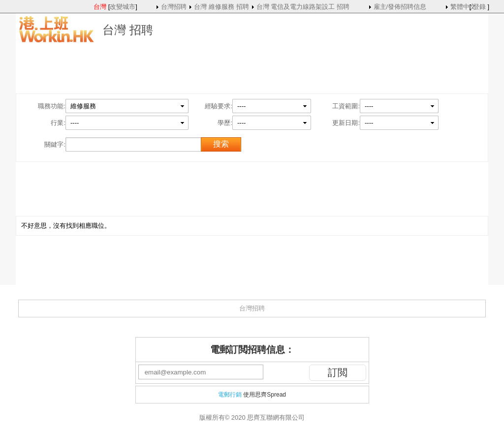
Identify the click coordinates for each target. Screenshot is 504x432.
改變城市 (123, 7)
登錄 (479, 7)
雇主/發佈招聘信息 (400, 7)
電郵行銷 (230, 395)
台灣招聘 (174, 7)
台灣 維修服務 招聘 (221, 7)
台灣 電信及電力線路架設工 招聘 (303, 7)
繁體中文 (463, 7)
